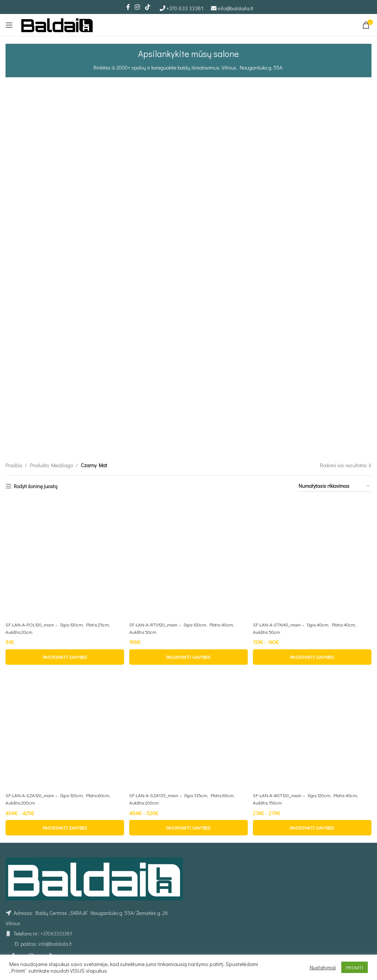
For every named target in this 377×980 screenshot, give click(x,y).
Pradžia (14, 282)
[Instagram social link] (138, 7)
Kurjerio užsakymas (152, 865)
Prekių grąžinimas (25, 915)
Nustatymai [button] (323, 967)
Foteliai (265, 865)
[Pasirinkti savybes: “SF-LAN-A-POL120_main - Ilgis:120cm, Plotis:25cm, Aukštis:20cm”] (64, 472)
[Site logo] (57, 24)
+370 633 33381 (185, 8)
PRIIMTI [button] (355, 967)
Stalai (263, 915)
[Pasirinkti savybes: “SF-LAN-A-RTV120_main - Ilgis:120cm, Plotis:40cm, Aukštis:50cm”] (188, 472)
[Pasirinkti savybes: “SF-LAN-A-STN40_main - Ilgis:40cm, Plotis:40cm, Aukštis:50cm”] (313, 472)
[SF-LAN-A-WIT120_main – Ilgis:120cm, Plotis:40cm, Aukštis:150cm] (313, 546)
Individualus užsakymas (158, 878)
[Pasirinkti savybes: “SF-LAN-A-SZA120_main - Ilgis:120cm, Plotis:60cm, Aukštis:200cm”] (64, 643)
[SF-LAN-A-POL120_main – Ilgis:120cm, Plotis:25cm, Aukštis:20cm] (64, 374)
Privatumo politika (25, 878)
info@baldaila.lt (235, 8)
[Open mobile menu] (9, 25)
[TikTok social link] (147, 7)
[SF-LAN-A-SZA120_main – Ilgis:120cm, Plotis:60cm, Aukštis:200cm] (64, 546)
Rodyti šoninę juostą (36, 303)
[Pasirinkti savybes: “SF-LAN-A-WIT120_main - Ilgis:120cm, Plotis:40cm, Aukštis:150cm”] (313, 643)
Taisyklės (15, 865)
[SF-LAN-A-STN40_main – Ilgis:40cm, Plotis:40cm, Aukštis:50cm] (313, 374)
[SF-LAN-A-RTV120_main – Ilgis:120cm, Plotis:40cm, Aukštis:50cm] (188, 374)
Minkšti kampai (273, 878)
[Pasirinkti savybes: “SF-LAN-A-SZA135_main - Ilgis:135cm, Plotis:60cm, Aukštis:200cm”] (188, 643)
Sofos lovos (269, 903)
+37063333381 (56, 749)
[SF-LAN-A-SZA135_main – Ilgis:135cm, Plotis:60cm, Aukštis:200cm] (188, 546)
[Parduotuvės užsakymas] (335, 303)
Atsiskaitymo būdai (26, 903)
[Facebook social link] (128, 7)
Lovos (263, 890)
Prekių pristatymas (26, 890)
